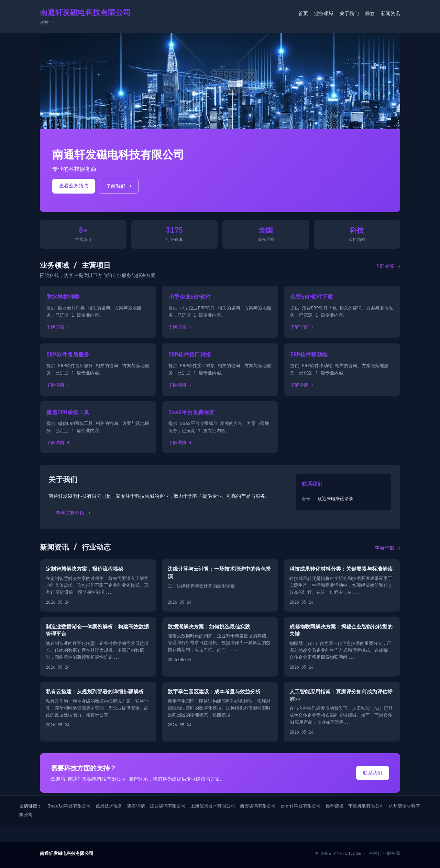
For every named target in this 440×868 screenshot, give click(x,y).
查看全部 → (388, 548)
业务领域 (324, 13)
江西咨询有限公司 (168, 806)
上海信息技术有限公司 (213, 806)
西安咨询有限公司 (258, 806)
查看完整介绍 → (73, 513)
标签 (370, 13)
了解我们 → (119, 186)
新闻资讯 (390, 13)
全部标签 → (388, 266)
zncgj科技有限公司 (301, 806)
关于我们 (349, 13)
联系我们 (373, 773)
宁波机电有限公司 (366, 806)
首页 (303, 13)
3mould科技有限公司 (69, 806)
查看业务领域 (74, 186)
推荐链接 (334, 806)
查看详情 (136, 806)
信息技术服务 (109, 806)
